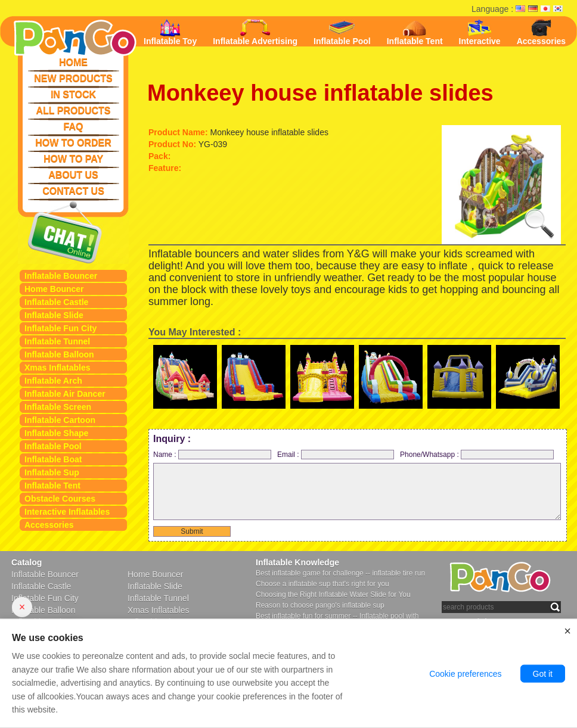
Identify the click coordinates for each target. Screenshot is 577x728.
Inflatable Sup (52, 472)
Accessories (49, 525)
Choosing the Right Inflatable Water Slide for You (333, 595)
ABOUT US (73, 175)
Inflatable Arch (53, 381)
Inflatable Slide (54, 315)
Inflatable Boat (53, 459)
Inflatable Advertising (255, 32)
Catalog (27, 562)
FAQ (74, 127)
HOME (73, 62)
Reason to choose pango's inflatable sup (320, 605)
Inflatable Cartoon (60, 420)
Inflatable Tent (52, 486)
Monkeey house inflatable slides (320, 93)
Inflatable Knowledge (297, 562)
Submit (192, 531)
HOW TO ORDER (73, 143)
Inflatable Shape (56, 433)
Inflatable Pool (53, 446)
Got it (543, 674)
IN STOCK (73, 94)
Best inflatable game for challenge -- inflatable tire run (340, 573)
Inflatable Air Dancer (65, 394)
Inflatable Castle (56, 302)
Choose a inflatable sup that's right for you (322, 584)
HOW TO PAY (73, 159)
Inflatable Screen (58, 407)
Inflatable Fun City (61, 328)
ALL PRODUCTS (73, 111)
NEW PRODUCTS (73, 78)
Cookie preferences (465, 674)
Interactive (480, 32)
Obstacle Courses (60, 499)
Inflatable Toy (170, 32)
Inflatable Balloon (59, 354)
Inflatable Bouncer (61, 276)
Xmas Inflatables (58, 368)
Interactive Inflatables (67, 512)
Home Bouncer (54, 289)
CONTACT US (73, 191)
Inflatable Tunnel (57, 341)
